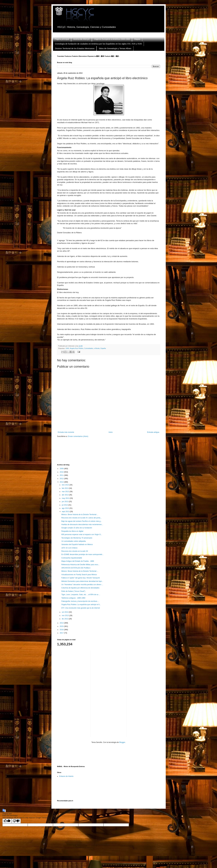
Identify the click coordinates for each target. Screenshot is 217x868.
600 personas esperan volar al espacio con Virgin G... (82, 534)
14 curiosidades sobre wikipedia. (74, 541)
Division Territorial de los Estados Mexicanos (75, 48)
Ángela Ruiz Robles (77, 348)
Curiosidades (89, 348)
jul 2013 (65, 505)
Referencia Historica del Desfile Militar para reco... (80, 565)
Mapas (137, 39)
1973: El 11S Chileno (69, 548)
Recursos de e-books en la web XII (75, 551)
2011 (62, 475)
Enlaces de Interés (66, 776)
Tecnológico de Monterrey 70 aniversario (77, 538)
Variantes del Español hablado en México (77, 544)
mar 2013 (66, 492)
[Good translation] (7, 821)
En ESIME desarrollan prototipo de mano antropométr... (82, 554)
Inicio (111, 432)
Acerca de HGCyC (81, 39)
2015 (62, 626)
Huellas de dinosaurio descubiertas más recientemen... (82, 525)
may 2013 (66, 498)
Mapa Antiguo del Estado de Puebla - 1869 (78, 561)
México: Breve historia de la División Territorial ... (80, 515)
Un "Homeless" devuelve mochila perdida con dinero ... (82, 585)
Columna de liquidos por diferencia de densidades (80, 588)
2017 (62, 633)
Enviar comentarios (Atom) (78, 436)
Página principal (62, 39)
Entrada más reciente (66, 432)
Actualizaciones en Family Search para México (79, 575)
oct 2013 (65, 612)
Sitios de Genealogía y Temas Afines (115, 48)
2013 (62, 482)
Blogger (122, 742)
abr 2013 (65, 495)
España (103, 348)
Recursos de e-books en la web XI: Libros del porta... (81, 518)
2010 (62, 472)
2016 (62, 630)
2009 (62, 469)
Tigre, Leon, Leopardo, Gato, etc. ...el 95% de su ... (81, 595)
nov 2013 (65, 616)
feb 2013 (65, 488)
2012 (62, 479)
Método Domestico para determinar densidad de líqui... (82, 581)
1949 (67, 348)
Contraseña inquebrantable (72, 558)
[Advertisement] (109, 453)
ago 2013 (65, 508)
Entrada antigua (153, 432)
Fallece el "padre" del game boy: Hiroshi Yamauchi (80, 578)
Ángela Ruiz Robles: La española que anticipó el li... (81, 605)
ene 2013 (65, 485)
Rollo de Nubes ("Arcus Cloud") (73, 591)
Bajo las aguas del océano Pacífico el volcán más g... (82, 521)
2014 (62, 623)
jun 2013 (65, 502)
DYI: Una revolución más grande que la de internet (81, 608)
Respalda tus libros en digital (72, 531)
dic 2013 (65, 619)
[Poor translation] (16, 821)
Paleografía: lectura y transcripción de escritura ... (80, 601)
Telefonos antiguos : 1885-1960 (73, 598)
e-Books (97, 348)
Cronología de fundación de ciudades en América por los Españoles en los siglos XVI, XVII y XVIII (98, 44)
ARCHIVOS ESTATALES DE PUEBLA (76, 568)
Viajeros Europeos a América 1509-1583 (112, 39)
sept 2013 (66, 512)
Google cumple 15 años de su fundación (77, 528)
